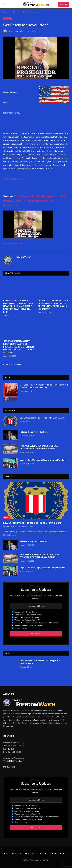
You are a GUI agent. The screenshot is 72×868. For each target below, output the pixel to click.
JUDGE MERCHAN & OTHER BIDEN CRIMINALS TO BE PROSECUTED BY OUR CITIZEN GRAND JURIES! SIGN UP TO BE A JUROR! (19, 347)
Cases (35, 854)
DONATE (64, 4)
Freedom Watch (18, 31)
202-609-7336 (9, 767)
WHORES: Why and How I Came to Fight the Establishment (40, 662)
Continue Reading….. (13, 179)
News (6, 517)
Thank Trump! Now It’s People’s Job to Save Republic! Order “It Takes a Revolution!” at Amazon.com (34, 201)
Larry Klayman (11, 527)
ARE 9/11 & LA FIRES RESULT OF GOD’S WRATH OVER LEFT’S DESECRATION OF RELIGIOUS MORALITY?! (53, 305)
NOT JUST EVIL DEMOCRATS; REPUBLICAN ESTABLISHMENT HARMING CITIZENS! (40, 447)
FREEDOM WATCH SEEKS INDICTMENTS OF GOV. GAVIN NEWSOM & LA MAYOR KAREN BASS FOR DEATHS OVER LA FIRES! (18, 306)
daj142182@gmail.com (14, 761)
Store (43, 854)
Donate (64, 854)
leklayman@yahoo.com (15, 758)
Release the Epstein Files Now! (34, 432)
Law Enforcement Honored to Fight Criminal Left (42, 418)
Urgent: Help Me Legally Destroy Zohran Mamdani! (43, 460)
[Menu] (4, 4)
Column (8, 19)
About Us (17, 854)
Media (27, 854)
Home (7, 854)
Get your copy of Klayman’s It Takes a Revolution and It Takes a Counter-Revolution (44, 386)
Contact (53, 854)
